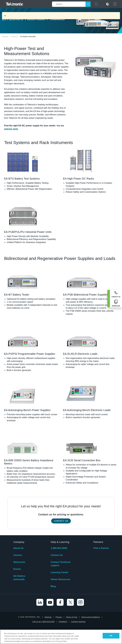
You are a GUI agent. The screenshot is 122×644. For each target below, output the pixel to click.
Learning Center (60, 572)
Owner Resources (61, 579)
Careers (18, 555)
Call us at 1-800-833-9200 (44, 622)
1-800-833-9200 (59, 548)
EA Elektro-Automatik (20, 578)
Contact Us (61, 521)
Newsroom (19, 562)
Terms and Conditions (91, 617)
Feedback (63, 622)
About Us (19, 548)
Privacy (59, 617)
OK (111, 636)
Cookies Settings (78, 622)
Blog (53, 586)
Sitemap (48, 617)
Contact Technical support (61, 564)
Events (17, 569)
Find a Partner (101, 548)
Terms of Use (72, 617)
